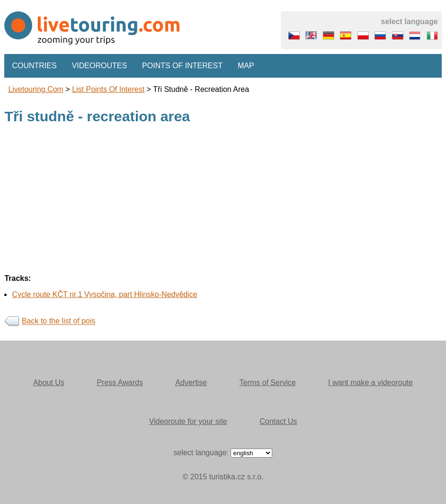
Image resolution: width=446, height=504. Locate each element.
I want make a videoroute (370, 382)
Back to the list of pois (59, 321)
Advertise (191, 382)
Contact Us (278, 421)
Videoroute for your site (188, 421)
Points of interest (182, 66)
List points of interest (108, 89)
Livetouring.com (36, 89)
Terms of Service (268, 382)
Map (246, 66)
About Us (49, 382)
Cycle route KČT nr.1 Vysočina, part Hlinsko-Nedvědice (104, 294)
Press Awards (120, 382)
